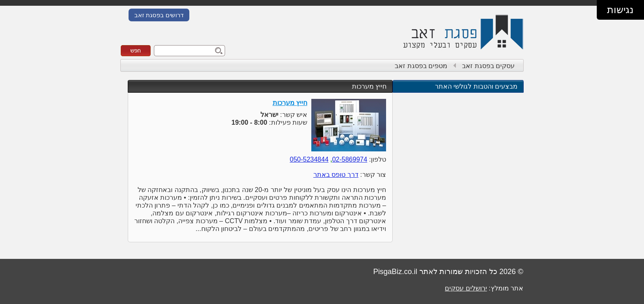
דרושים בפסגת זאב (159, 15)
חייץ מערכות (369, 86)
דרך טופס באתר (336, 175)
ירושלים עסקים (466, 288)
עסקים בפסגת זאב (488, 66)
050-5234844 (309, 159)
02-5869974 (350, 159)
